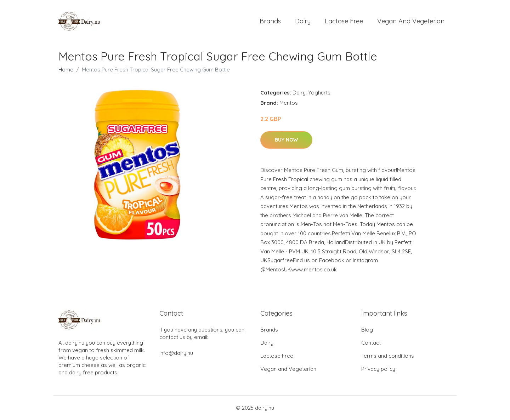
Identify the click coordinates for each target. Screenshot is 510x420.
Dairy (303, 21)
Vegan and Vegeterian (411, 21)
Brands (270, 21)
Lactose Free (344, 21)
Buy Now (286, 140)
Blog (367, 330)
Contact (371, 343)
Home (66, 70)
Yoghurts (319, 93)
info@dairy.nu (176, 353)
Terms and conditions (388, 356)
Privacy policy (378, 369)
